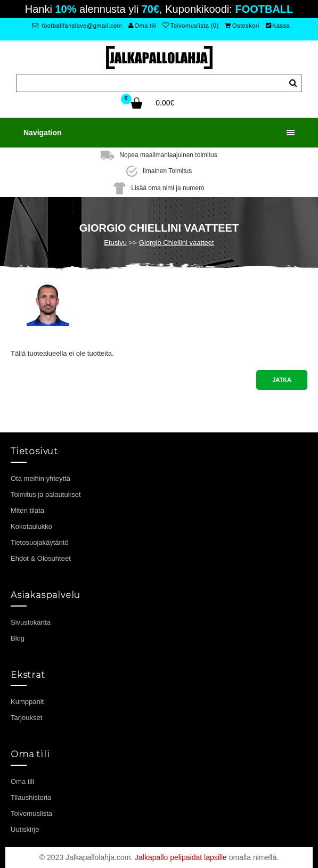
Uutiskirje (25, 829)
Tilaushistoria (31, 797)
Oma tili (142, 26)
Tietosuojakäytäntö (40, 542)
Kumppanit (27, 702)
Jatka (282, 380)
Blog (18, 638)
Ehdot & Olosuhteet (41, 558)
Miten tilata (27, 510)
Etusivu (115, 243)
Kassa (278, 26)
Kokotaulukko (31, 526)
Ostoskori (242, 26)
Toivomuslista (31, 813)
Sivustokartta (31, 622)
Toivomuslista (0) (191, 26)
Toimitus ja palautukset (46, 494)
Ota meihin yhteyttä (40, 478)
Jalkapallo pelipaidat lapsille (181, 857)
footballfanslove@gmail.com (77, 26)
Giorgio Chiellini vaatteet (177, 243)
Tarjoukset (26, 718)
